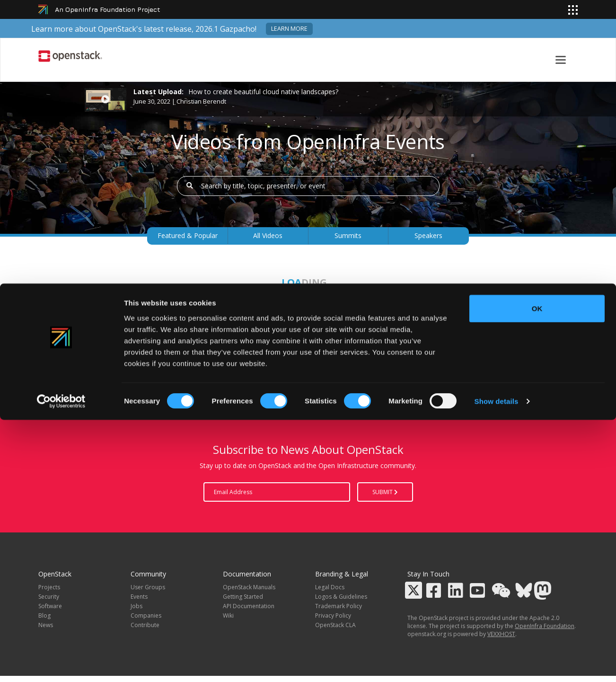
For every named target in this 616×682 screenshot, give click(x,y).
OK (537, 570)
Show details (497, 663)
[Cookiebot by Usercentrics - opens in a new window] (61, 664)
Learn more (289, 29)
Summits (348, 235)
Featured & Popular (188, 235)
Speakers (428, 235)
